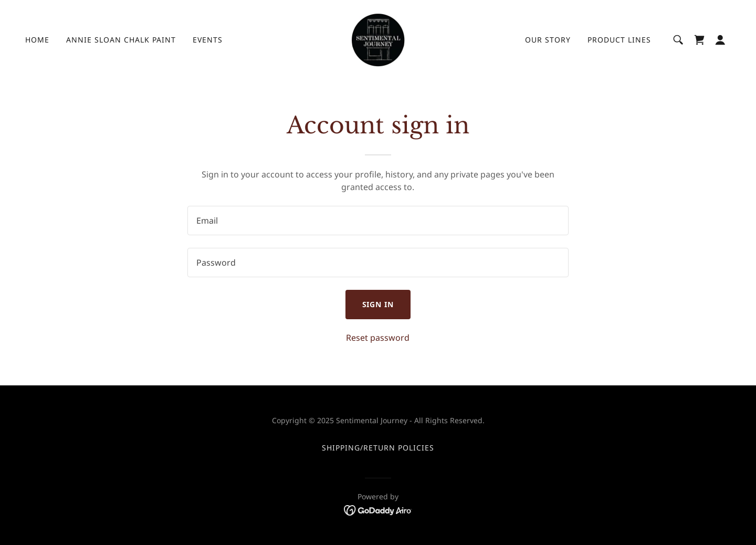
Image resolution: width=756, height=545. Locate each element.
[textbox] (378, 221)
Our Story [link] (548, 40)
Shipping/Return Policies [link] (378, 448)
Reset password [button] (378, 338)
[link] (378, 39)
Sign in (378, 304)
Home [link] (37, 40)
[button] (720, 40)
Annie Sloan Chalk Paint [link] (121, 40)
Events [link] (208, 40)
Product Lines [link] (619, 40)
